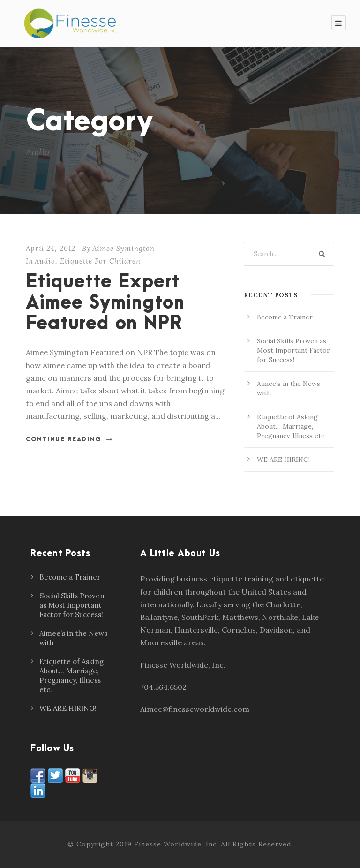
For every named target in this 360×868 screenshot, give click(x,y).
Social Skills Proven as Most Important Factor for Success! (293, 350)
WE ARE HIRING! (283, 460)
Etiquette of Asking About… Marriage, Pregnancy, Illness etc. (291, 426)
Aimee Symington (124, 248)
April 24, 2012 (51, 248)
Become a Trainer (285, 317)
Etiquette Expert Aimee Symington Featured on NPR (105, 303)
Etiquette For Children (100, 261)
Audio (45, 261)
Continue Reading (69, 439)
